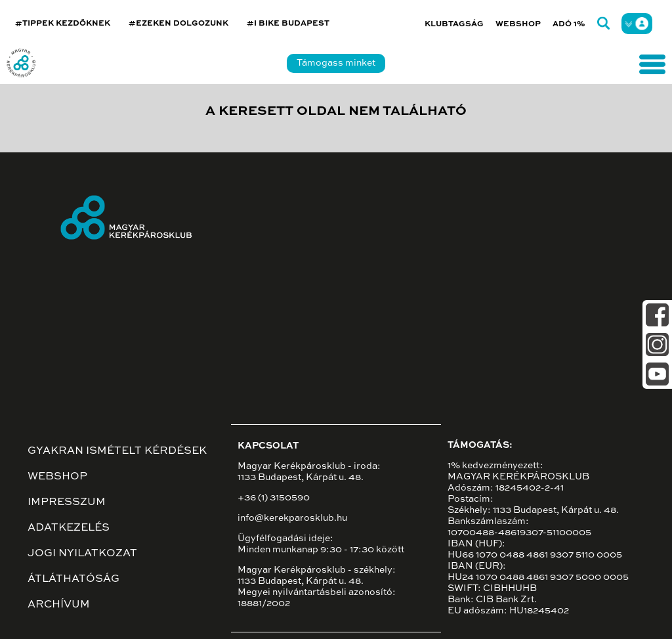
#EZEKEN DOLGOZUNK (178, 24)
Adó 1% (569, 24)
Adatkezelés (69, 528)
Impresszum (67, 502)
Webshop (518, 24)
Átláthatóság (73, 579)
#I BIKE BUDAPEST (288, 24)
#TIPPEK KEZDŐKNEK (63, 24)
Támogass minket (336, 63)
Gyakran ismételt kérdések (117, 451)
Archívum (59, 605)
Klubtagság (454, 24)
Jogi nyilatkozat (82, 554)
